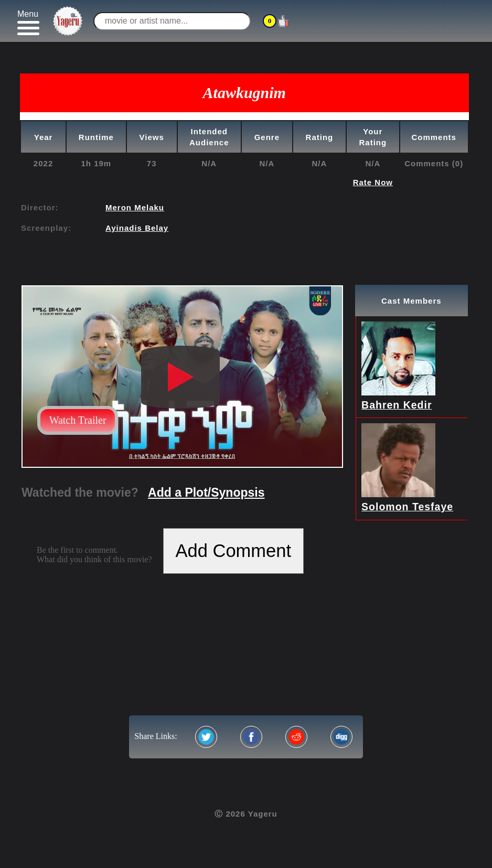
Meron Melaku (135, 207)
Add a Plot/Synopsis (206, 492)
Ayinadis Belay (137, 228)
